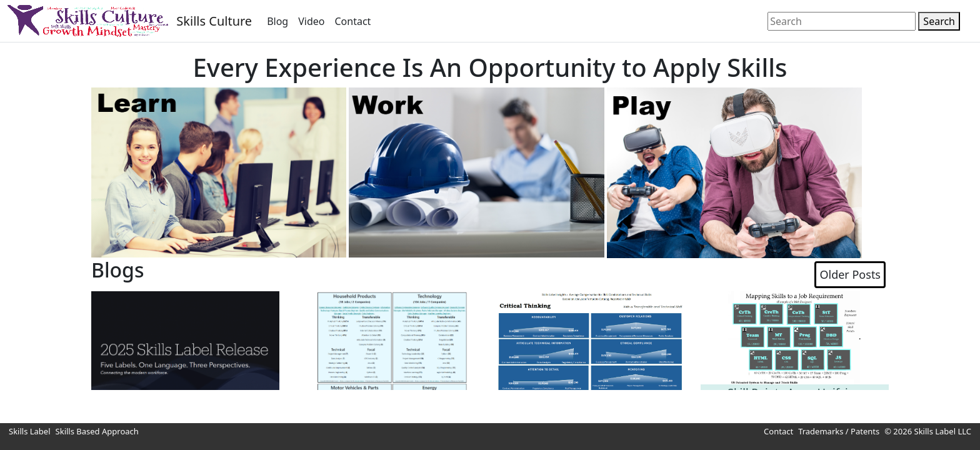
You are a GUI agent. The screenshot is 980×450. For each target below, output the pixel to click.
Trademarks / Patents (839, 431)
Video (311, 21)
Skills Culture (214, 21)
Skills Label (30, 431)
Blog (277, 21)
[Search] (842, 21)
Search (939, 21)
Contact (352, 21)
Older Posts (850, 274)
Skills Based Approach (97, 431)
